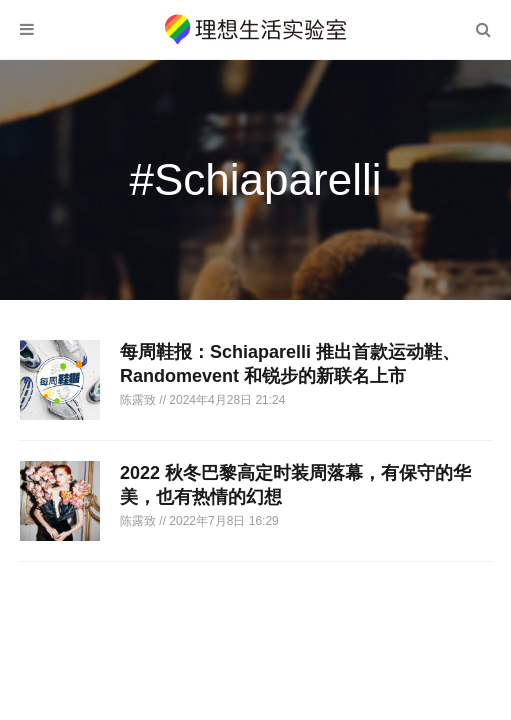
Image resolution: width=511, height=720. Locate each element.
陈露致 (139, 400)
